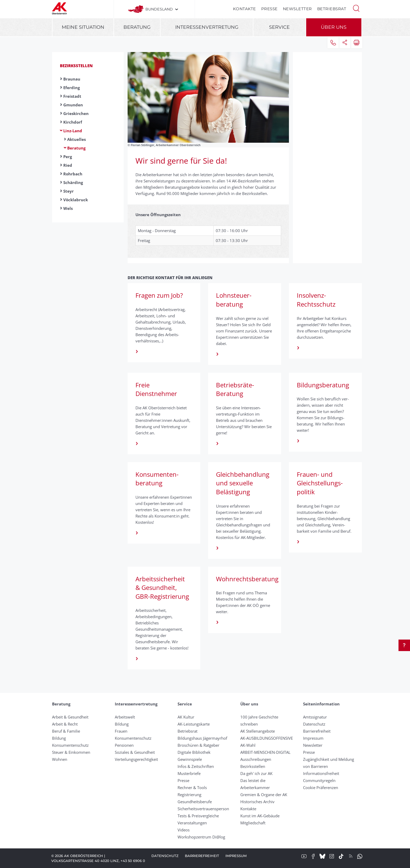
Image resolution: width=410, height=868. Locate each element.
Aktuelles (76, 139)
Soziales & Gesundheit (135, 752)
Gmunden (73, 105)
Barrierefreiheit (317, 731)
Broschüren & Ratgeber (198, 745)
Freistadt (72, 96)
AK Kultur (186, 717)
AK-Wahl (248, 745)
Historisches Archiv (257, 802)
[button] (356, 8)
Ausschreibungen (256, 759)
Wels (68, 208)
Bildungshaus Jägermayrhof (202, 738)
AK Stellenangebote (258, 731)
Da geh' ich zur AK (256, 773)
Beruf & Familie (66, 731)
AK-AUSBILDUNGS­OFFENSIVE (267, 738)
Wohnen (60, 759)
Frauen (121, 731)
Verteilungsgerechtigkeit (136, 759)
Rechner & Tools (192, 787)
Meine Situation (83, 27)
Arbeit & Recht (65, 724)
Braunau (72, 79)
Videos (184, 830)
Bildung (59, 738)
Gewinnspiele (190, 759)
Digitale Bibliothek (194, 752)
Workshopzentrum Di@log (201, 837)
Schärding (73, 182)
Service (279, 27)
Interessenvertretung (207, 27)
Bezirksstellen (76, 66)
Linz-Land (73, 131)
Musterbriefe (189, 773)
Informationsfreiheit (321, 773)
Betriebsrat (332, 9)
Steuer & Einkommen (71, 752)
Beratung (137, 27)
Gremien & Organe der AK (264, 795)
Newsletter (297, 9)
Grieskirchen (76, 113)
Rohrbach (73, 174)
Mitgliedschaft (253, 823)
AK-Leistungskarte (194, 724)
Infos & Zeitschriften (196, 766)
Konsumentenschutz (70, 745)
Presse (269, 9)
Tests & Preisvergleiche (198, 816)
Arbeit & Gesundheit (70, 717)
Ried (68, 165)
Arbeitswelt (125, 717)
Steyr (69, 191)
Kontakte (244, 9)
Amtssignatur (315, 717)
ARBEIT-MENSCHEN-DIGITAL (265, 752)
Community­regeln (319, 780)
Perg (68, 157)
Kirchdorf (73, 122)
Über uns (334, 27)
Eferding (72, 88)
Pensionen (124, 745)
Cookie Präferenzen (321, 787)
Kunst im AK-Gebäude (260, 816)
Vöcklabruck (76, 200)
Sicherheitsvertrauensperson (203, 809)
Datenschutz (314, 724)
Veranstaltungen (192, 823)
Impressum (313, 738)
